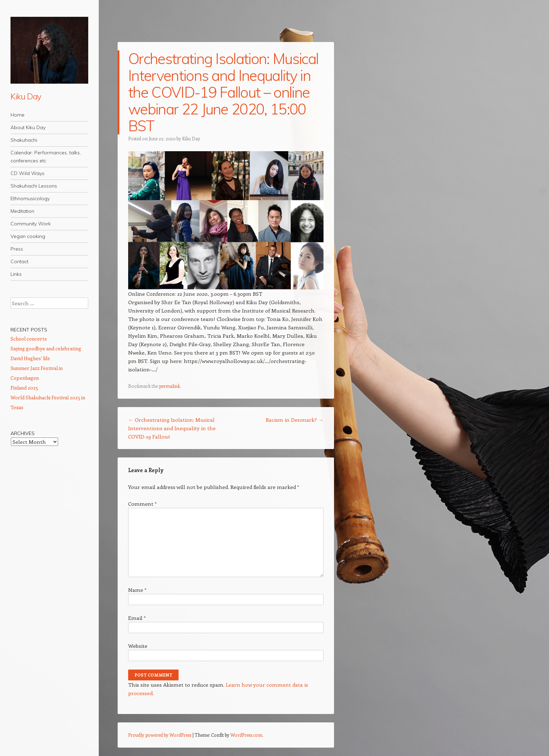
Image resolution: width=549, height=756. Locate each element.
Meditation (22, 211)
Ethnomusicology (30, 198)
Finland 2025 (24, 388)
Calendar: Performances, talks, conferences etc (46, 157)
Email (137, 618)
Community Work (31, 224)
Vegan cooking (28, 236)
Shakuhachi (24, 140)
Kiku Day (26, 96)
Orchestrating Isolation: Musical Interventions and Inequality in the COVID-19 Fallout (172, 428)
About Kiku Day (28, 127)
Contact (19, 261)
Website (138, 646)
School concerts (29, 339)
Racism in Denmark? (295, 420)
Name (137, 590)
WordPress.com (246, 735)
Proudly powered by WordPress (160, 735)
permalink (169, 386)
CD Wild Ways (27, 173)
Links (16, 274)
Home (18, 115)
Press (17, 249)
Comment (142, 504)
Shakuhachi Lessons (34, 186)
